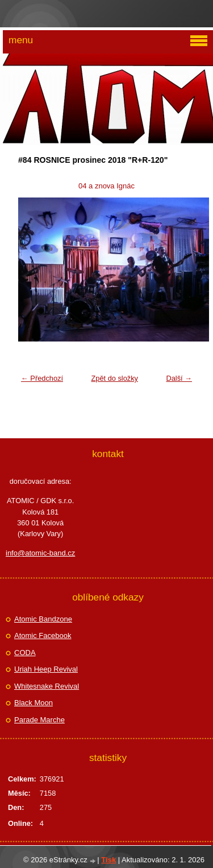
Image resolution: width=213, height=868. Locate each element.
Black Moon (34, 703)
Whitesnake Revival (47, 686)
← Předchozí (42, 378)
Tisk (108, 860)
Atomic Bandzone (43, 619)
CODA (25, 653)
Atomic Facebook (43, 635)
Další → (179, 378)
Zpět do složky (114, 378)
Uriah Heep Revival (46, 669)
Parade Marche (39, 720)
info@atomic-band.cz (40, 553)
